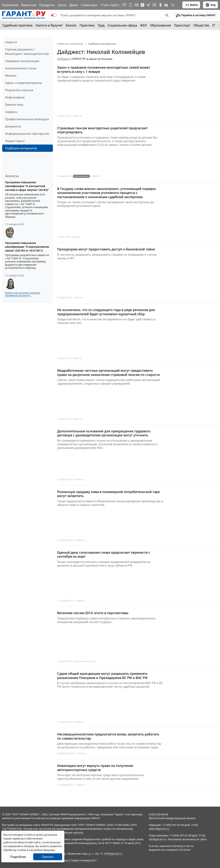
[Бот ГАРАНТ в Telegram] (154, 5)
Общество (201, 25)
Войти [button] (191, 5)
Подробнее (18, 857)
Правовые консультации (22, 61)
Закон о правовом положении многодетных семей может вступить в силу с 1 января (104, 69)
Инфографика (15, 97)
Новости (11, 42)
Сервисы (11, 112)
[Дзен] (142, 5)
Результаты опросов (19, 90)
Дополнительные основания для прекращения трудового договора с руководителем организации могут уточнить (104, 433)
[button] (196, 15)
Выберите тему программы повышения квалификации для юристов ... (23, 294)
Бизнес (71, 25)
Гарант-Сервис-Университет (79, 860)
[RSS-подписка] (173, 5)
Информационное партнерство (27, 134)
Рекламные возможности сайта (187, 839)
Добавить (64, 59)
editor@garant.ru (159, 829)
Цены (62, 5)
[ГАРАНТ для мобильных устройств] (130, 5)
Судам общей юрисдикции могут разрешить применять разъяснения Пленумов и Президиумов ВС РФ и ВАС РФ (102, 676)
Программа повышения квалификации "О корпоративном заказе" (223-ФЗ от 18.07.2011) (27, 247)
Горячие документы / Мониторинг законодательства (27, 52)
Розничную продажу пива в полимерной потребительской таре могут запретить (109, 494)
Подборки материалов (21, 148)
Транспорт (182, 25)
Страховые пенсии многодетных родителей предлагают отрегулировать (102, 130)
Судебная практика (17, 25)
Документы (13, 126)
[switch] (54, 15)
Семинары (89, 5)
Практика (87, 25)
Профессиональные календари (27, 119)
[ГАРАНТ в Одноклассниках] (161, 5)
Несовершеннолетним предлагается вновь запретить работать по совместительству (108, 736)
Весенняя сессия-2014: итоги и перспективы (93, 613)
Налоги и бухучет (49, 25)
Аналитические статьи (21, 68)
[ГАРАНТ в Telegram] (148, 5)
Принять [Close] (48, 857)
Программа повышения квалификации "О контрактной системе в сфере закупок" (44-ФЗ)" (27, 186)
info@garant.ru (113, 854)
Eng (210, 5)
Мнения (11, 76)
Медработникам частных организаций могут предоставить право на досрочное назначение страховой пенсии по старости (109, 373)
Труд (101, 25)
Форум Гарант (15, 141)
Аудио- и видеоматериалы (24, 83)
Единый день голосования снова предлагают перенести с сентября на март (104, 554)
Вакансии (29, 5)
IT (214, 25)
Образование (160, 25)
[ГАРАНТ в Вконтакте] (137, 5)
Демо (74, 5)
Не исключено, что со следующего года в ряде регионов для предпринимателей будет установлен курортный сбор (106, 312)
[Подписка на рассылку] (124, 5)
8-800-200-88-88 (158, 814)
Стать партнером (114, 5)
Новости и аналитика (70, 44)
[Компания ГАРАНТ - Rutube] (167, 5)
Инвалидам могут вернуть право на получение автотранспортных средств (95, 768)
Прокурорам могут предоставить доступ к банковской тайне (106, 249)
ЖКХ (144, 25)
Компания (10, 5)
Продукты (47, 5)
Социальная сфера (122, 25)
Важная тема (14, 105)
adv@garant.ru (158, 839)
